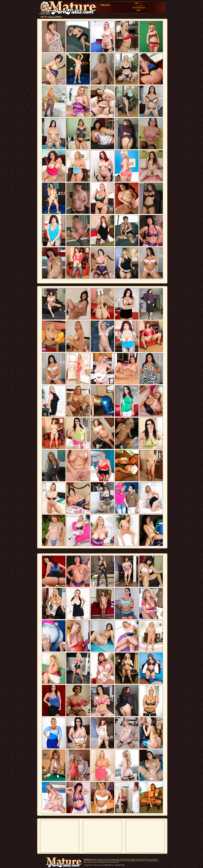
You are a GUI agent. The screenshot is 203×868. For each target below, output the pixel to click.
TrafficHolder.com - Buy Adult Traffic (114, 865)
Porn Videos (139, 4)
